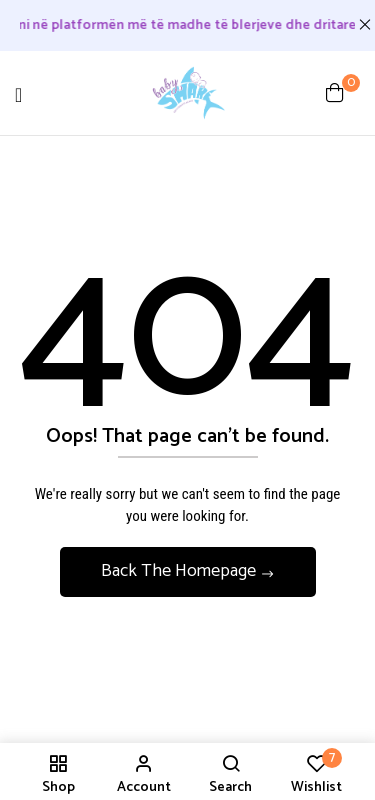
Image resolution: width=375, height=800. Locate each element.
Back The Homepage (180, 571)
